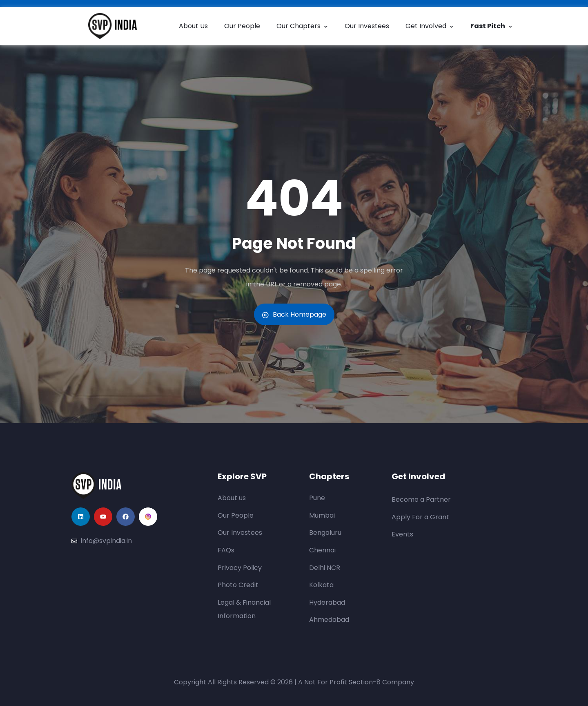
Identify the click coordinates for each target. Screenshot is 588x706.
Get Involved (430, 26)
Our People (242, 26)
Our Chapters (302, 26)
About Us (193, 26)
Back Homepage (294, 314)
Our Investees (367, 26)
